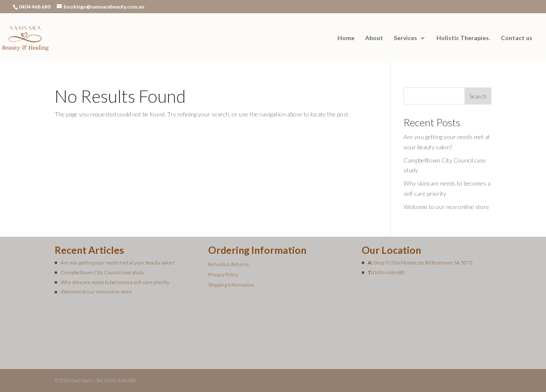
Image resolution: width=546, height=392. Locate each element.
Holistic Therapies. (463, 38)
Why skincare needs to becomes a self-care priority (115, 282)
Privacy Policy (223, 274)
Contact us (517, 38)
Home (346, 38)
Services (405, 38)
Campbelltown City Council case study (102, 272)
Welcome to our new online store (446, 207)
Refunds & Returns (228, 264)
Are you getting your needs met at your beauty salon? (118, 263)
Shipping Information (231, 285)
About (374, 38)
